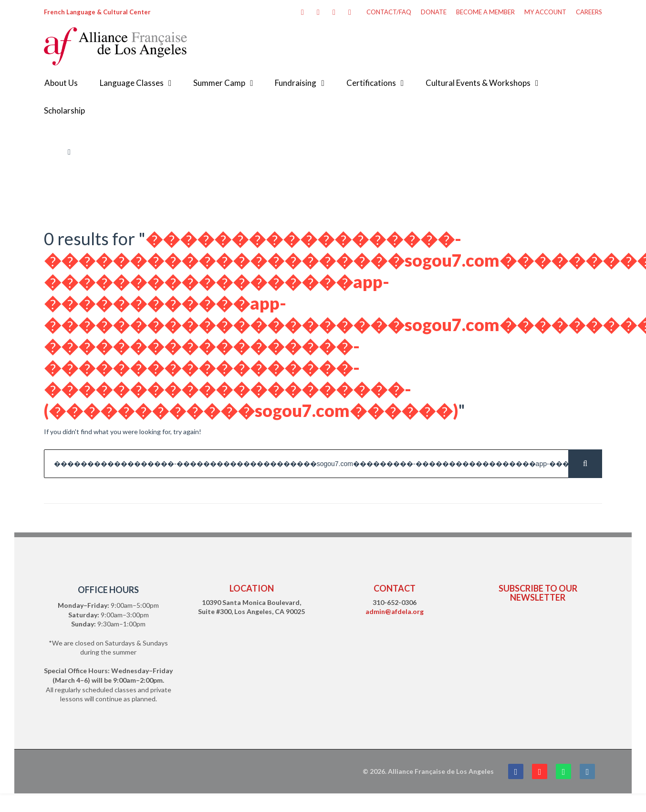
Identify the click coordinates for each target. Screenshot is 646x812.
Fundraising (296, 83)
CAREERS (589, 12)
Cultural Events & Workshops (478, 83)
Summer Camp (219, 83)
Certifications (371, 83)
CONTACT (395, 588)
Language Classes (132, 83)
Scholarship (64, 110)
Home (53, 152)
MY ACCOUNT (545, 12)
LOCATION (252, 588)
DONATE (434, 12)
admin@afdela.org (395, 611)
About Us (61, 83)
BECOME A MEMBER (485, 12)
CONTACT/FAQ (389, 12)
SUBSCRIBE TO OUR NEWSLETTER (538, 593)
